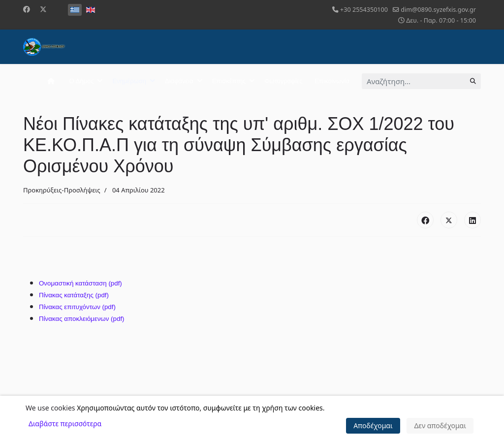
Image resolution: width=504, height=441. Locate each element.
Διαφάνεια (179, 81)
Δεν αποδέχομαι (440, 425)
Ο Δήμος (82, 81)
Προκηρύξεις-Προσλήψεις (62, 190)
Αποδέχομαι (373, 425)
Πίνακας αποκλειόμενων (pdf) (82, 319)
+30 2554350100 (364, 10)
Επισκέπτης (229, 81)
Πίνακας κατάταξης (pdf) (74, 295)
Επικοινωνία (332, 81)
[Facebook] (27, 9)
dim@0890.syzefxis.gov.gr (438, 10)
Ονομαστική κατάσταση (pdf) (80, 283)
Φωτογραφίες (283, 81)
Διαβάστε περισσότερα (65, 424)
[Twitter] (43, 9)
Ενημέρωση (129, 81)
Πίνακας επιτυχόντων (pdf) (77, 307)
